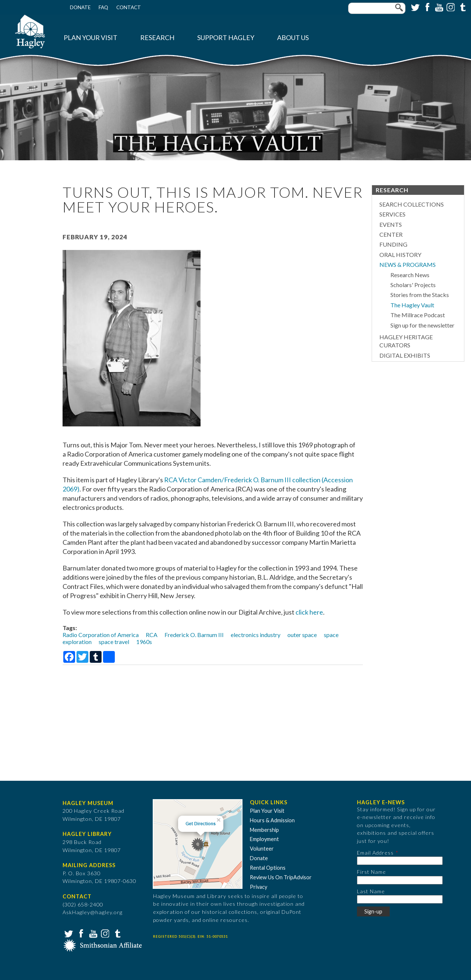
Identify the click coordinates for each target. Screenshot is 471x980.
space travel (114, 642)
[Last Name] (400, 899)
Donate (80, 7)
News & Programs (408, 264)
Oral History (400, 255)
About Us (293, 38)
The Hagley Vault (412, 305)
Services (392, 214)
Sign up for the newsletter (422, 325)
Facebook (426, 7)
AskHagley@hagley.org (93, 912)
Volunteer (262, 849)
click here (309, 612)
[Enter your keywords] (377, 8)
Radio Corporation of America (101, 635)
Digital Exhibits (405, 355)
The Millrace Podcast (418, 315)
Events (391, 224)
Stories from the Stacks (420, 295)
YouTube (438, 7)
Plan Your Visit (91, 38)
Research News (410, 275)
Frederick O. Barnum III (194, 635)
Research (157, 38)
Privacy (258, 887)
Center (391, 234)
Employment (264, 839)
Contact (129, 7)
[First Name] (400, 880)
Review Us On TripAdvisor (281, 877)
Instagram (450, 7)
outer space (302, 635)
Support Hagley (226, 38)
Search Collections (412, 204)
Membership (264, 830)
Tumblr (462, 7)
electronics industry (256, 635)
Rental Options (268, 868)
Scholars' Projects (413, 285)
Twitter (415, 7)
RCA (152, 635)
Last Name (371, 891)
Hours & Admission (272, 820)
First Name (371, 872)
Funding (393, 244)
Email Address (375, 853)
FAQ (103, 7)
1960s (144, 642)
